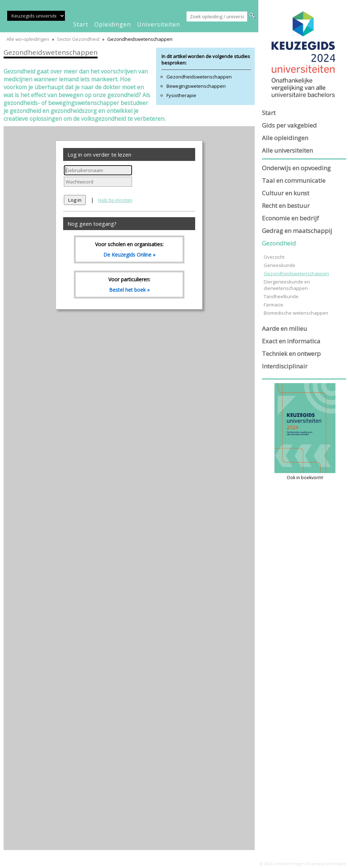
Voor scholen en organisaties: (129, 249)
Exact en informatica (291, 341)
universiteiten (159, 24)
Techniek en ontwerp (291, 354)
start (81, 24)
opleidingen (113, 24)
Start (269, 113)
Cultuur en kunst (286, 193)
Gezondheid (279, 243)
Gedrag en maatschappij (297, 231)
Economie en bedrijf (290, 218)
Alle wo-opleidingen (28, 39)
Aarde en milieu (284, 328)
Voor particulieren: (129, 285)
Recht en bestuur (286, 206)
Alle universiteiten (287, 150)
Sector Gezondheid (78, 39)
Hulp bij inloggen (115, 200)
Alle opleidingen (285, 138)
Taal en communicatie (294, 180)
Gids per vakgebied (289, 125)
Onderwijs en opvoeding (296, 168)
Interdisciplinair (285, 366)
